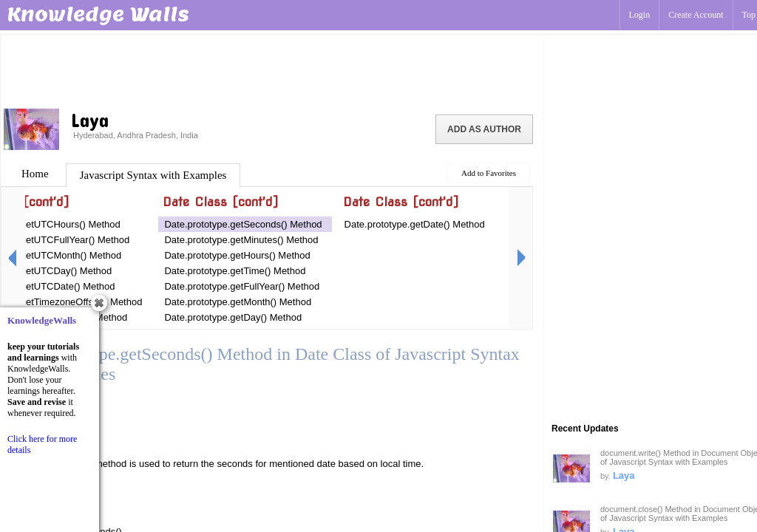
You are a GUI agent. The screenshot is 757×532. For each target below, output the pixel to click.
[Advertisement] (272, 70)
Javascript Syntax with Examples (153, 175)
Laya (624, 475)
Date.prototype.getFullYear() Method (242, 286)
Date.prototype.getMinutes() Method (241, 240)
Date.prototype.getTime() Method (235, 271)
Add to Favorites (489, 173)
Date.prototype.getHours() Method (237, 255)
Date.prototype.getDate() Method (415, 224)
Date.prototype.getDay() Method (233, 317)
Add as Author (484, 129)
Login (640, 15)
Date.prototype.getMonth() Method (238, 302)
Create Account (696, 15)
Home (35, 174)
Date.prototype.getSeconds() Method (243, 224)
